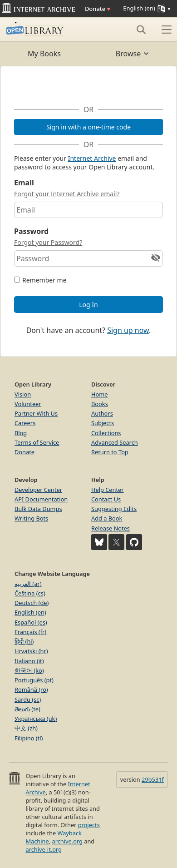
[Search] (141, 30)
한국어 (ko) (29, 670)
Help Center (108, 490)
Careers (25, 423)
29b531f (153, 779)
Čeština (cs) (30, 593)
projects (89, 825)
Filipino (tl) (29, 738)
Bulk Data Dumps (38, 509)
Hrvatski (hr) (31, 651)
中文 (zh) (26, 728)
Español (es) (31, 622)
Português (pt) (34, 680)
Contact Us (106, 499)
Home (99, 394)
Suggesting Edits (114, 509)
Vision (23, 394)
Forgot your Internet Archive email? (67, 194)
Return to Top (110, 452)
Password (31, 231)
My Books (44, 54)
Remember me (44, 280)
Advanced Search (115, 442)
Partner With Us (36, 413)
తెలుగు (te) (27, 709)
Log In (88, 305)
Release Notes (111, 528)
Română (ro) (31, 689)
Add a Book (107, 518)
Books (100, 404)
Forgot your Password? (48, 242)
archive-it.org (44, 849)
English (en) (30, 612)
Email (24, 183)
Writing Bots (31, 518)
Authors (102, 413)
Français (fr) (30, 632)
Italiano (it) (29, 661)
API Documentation (41, 499)
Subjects (103, 423)
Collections (106, 433)
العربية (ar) (28, 584)
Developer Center (38, 490)
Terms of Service (37, 442)
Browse (133, 54)
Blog (21, 433)
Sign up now (128, 330)
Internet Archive (92, 158)
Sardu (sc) (28, 699)
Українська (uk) (36, 719)
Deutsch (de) (32, 603)
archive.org (67, 841)
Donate (98, 9)
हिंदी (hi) (24, 641)
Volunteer (28, 404)
